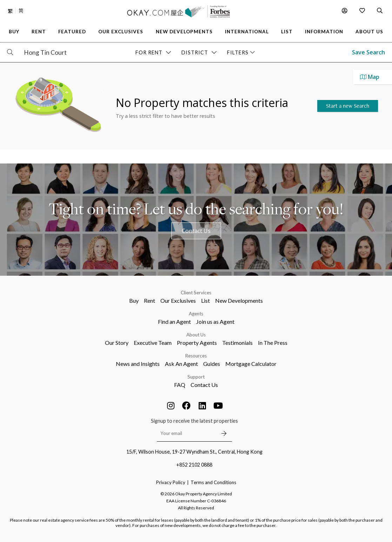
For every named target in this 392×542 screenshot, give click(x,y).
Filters (241, 52)
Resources (196, 356)
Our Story (117, 343)
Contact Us (196, 231)
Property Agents (197, 343)
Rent (150, 300)
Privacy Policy (171, 482)
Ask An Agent (181, 364)
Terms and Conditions (213, 482)
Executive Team (153, 343)
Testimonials (237, 343)
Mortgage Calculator (251, 364)
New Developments (239, 300)
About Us (196, 335)
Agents (196, 314)
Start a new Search (348, 106)
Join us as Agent (215, 322)
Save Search (368, 52)
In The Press (273, 343)
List (205, 300)
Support (196, 377)
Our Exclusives (178, 300)
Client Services (196, 293)
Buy (134, 300)
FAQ (180, 385)
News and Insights (138, 364)
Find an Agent (174, 322)
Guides (212, 364)
